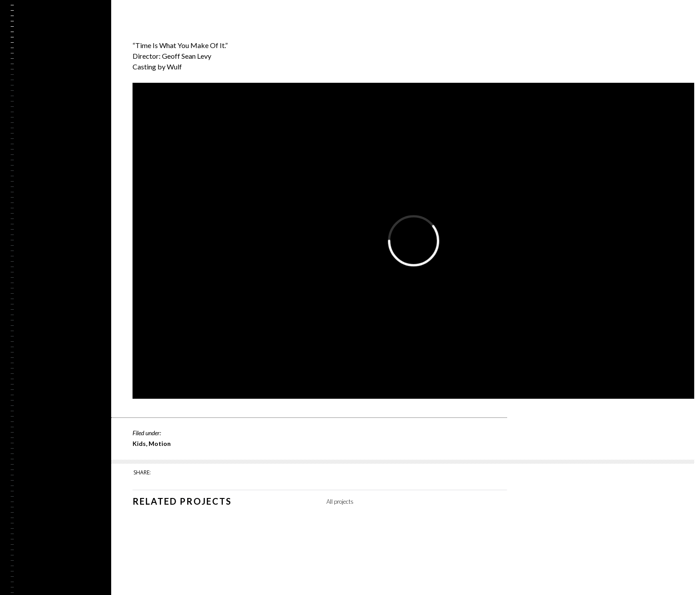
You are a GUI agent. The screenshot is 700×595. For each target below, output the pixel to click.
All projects (340, 502)
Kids (139, 443)
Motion (160, 443)
